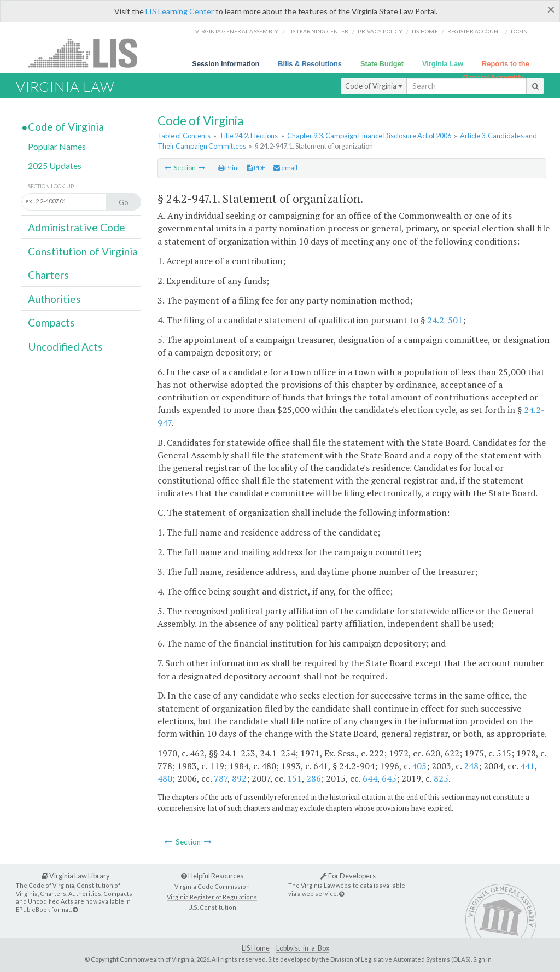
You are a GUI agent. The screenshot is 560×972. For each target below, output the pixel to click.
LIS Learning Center (180, 11)
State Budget (382, 64)
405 (419, 766)
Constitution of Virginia (83, 251)
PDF (256, 168)
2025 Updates (55, 165)
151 (294, 778)
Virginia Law (443, 64)
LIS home (425, 31)
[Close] (551, 9)
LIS (89, 53)
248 (471, 766)
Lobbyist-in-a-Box (303, 948)
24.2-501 (445, 320)
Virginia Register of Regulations (212, 897)
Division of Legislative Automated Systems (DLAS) (401, 959)
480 (165, 778)
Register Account (474, 31)
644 (370, 778)
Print (229, 168)
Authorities (54, 299)
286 (314, 778)
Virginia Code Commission (212, 886)
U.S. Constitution (212, 907)
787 (221, 778)
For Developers (348, 876)
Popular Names (57, 146)
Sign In (482, 959)
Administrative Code (77, 227)
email (285, 168)
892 (239, 778)
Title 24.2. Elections (249, 136)
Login (519, 31)
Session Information (226, 64)
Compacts (51, 322)
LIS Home (256, 948)
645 (389, 778)
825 (441, 778)
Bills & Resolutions (310, 64)
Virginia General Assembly (237, 31)
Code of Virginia (374, 86)
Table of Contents (184, 136)
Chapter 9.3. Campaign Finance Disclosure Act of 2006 (369, 136)
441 (527, 766)
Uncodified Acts (65, 347)
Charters (48, 275)
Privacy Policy (380, 31)
